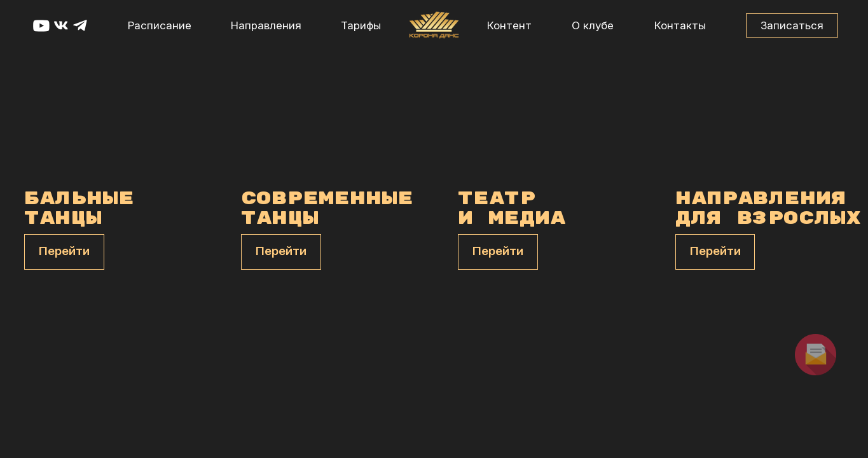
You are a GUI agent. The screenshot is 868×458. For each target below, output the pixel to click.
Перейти (64, 251)
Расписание (160, 25)
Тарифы (361, 25)
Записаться (792, 25)
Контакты (680, 25)
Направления (266, 25)
